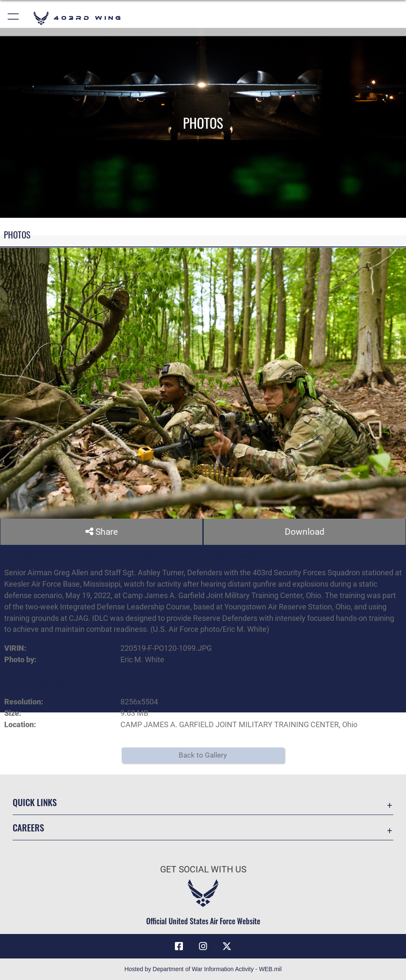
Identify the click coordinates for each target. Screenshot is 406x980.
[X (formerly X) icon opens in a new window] (227, 946)
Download (305, 532)
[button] (14, 18)
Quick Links (35, 802)
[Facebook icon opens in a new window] (179, 946)
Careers (28, 828)
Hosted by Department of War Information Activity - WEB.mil (203, 969)
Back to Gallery (203, 755)
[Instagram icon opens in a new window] (203, 946)
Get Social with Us (203, 870)
